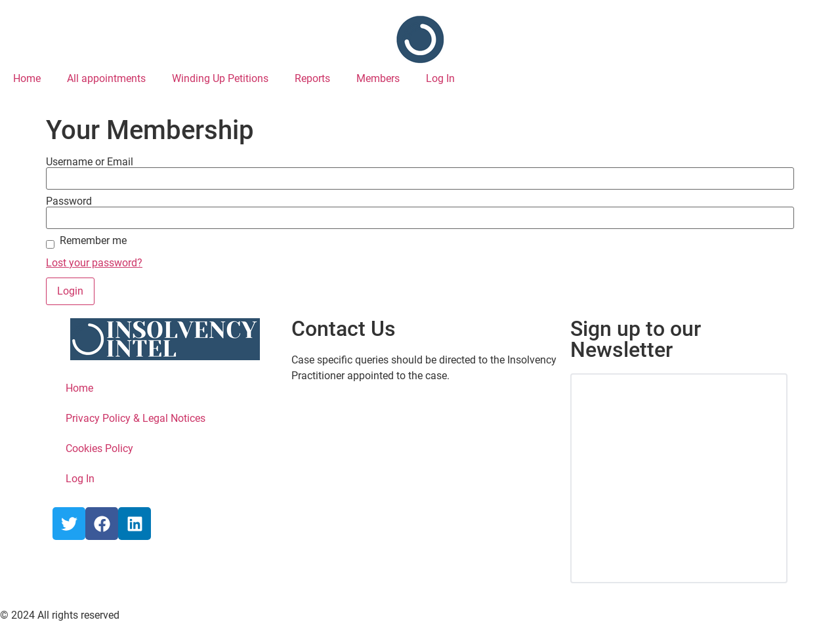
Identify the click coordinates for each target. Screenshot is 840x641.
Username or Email (90, 162)
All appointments (106, 78)
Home (27, 78)
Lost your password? (94, 263)
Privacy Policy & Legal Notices (136, 418)
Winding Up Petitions (220, 78)
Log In (440, 78)
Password (69, 201)
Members (378, 78)
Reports (312, 78)
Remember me (93, 241)
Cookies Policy (99, 448)
